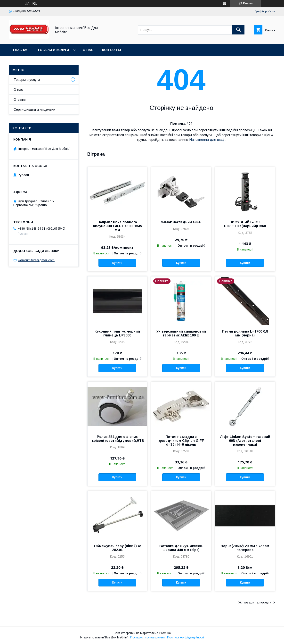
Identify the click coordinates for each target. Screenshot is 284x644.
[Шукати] (238, 30)
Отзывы (20, 100)
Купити (117, 263)
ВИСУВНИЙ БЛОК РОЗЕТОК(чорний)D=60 (245, 224)
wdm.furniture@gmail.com (36, 260)
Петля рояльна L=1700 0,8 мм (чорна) (245, 333)
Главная (21, 50)
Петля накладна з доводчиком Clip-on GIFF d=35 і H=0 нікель (181, 441)
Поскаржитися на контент (148, 637)
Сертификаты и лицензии (34, 109)
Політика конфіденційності (186, 637)
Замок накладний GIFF (181, 222)
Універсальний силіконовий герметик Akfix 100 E (181, 333)
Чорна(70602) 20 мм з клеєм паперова (245, 548)
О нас (88, 50)
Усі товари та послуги (255, 602)
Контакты (112, 50)
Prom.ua (165, 633)
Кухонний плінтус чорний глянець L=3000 (117, 333)
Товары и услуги (53, 50)
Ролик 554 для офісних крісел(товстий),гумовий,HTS (117, 439)
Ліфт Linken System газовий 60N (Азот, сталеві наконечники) (245, 441)
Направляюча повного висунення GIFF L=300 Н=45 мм (117, 226)
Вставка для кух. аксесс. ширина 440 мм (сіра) (181, 548)
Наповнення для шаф (207, 140)
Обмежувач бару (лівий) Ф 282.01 (117, 548)
